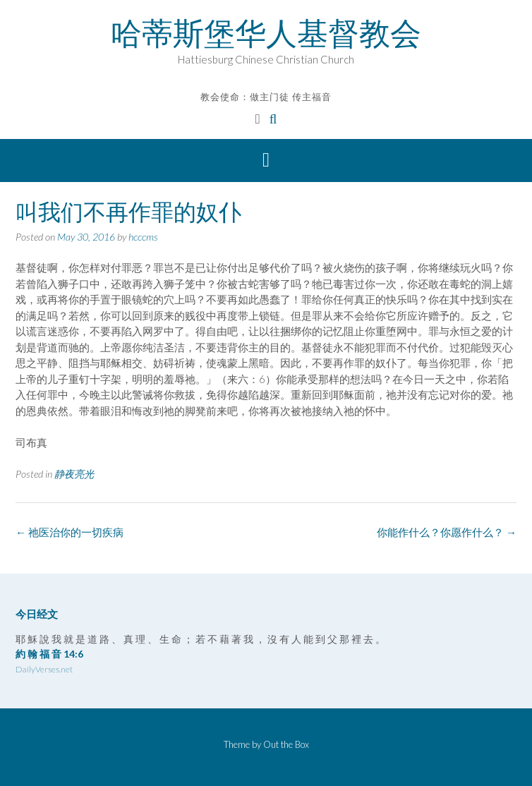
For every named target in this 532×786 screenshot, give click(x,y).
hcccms (143, 237)
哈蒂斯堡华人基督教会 (266, 33)
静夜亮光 (74, 474)
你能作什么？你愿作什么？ (447, 532)
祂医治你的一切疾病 (69, 532)
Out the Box (286, 744)
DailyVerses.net (44, 669)
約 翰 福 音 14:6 (49, 654)
